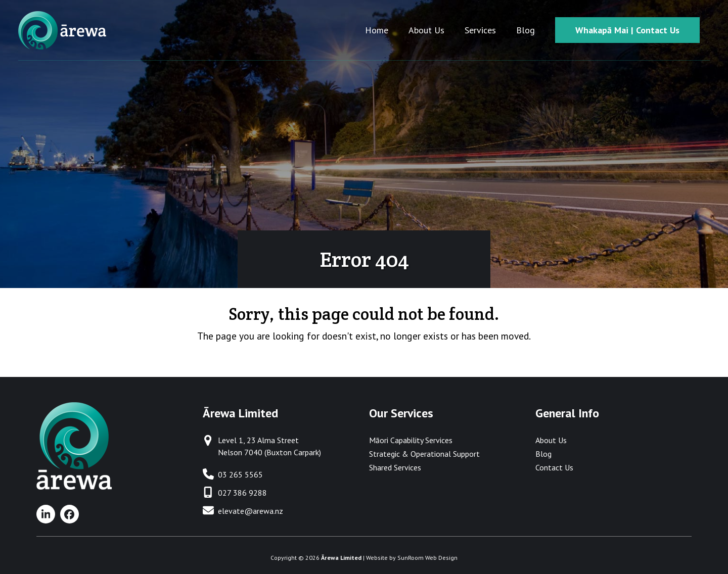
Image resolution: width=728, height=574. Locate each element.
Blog (543, 454)
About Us (551, 440)
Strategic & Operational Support (424, 454)
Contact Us (554, 467)
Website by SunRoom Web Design (412, 558)
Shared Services (395, 467)
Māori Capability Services (411, 440)
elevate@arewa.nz (251, 511)
